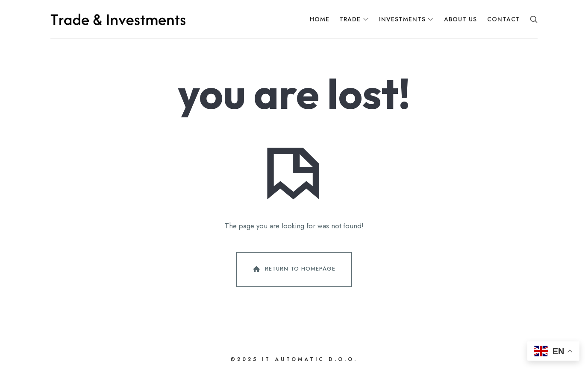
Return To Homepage (293, 269)
